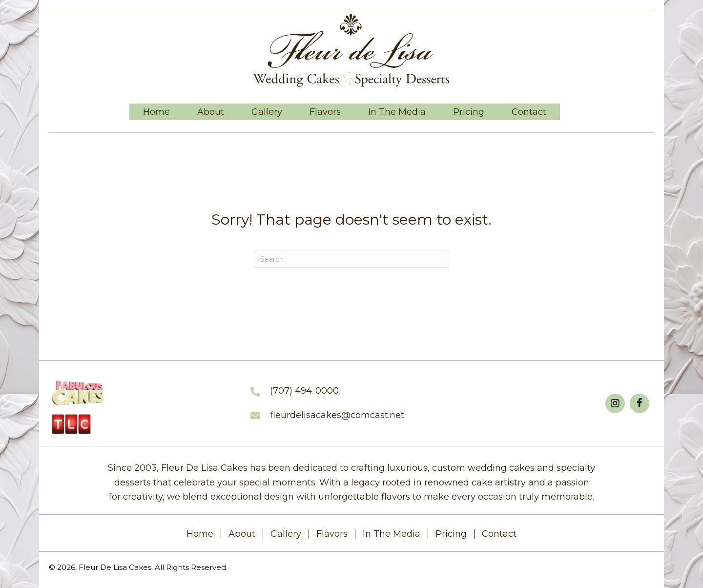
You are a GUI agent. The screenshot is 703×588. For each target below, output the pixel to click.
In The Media (392, 534)
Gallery (286, 534)
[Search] (351, 259)
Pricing (451, 534)
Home (200, 534)
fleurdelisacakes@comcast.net (337, 415)
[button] (615, 403)
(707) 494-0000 (304, 391)
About (242, 534)
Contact (499, 534)
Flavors (332, 534)
